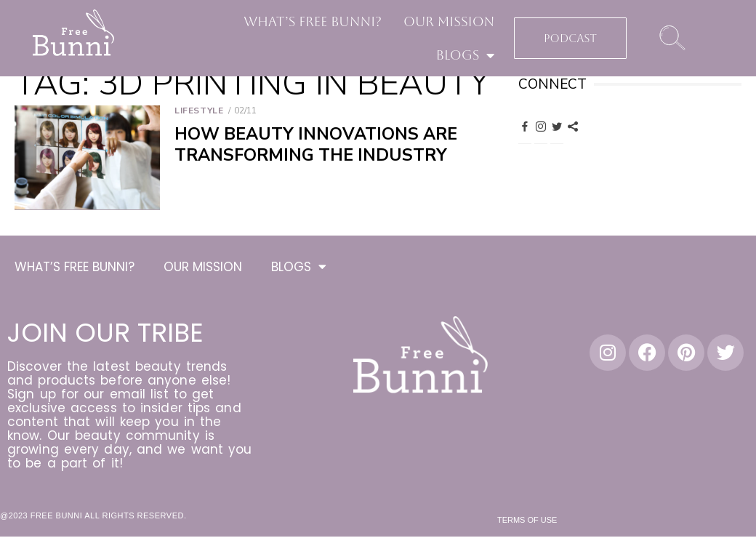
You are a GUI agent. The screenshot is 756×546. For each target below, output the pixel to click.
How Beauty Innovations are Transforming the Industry (316, 145)
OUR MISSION (449, 21)
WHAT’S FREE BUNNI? (313, 21)
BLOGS (466, 55)
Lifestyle (199, 111)
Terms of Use (527, 522)
